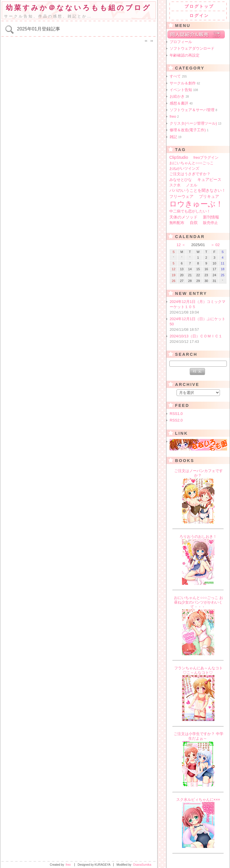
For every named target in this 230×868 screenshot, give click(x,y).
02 (217, 245)
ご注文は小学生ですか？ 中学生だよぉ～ (199, 736)
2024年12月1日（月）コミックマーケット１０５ (199, 307)
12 (179, 245)
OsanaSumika (142, 865)
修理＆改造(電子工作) (189, 130)
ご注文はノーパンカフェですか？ (199, 473)
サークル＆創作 (185, 83)
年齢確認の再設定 (185, 55)
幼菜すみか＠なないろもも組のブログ (78, 8)
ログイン (199, 16)
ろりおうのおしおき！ (198, 537)
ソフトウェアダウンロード (192, 48)
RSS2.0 (176, 420)
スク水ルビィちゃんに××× (198, 800)
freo (174, 116)
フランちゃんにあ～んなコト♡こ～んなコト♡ (199, 670)
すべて (178, 76)
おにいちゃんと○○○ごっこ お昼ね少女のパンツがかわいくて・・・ (199, 602)
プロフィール (181, 42)
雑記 (176, 137)
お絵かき (179, 96)
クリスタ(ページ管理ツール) (195, 123)
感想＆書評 (181, 103)
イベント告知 (184, 90)
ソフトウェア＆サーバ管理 (193, 110)
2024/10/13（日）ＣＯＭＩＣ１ (199, 339)
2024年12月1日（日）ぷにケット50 (199, 324)
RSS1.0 (176, 414)
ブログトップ (199, 6)
